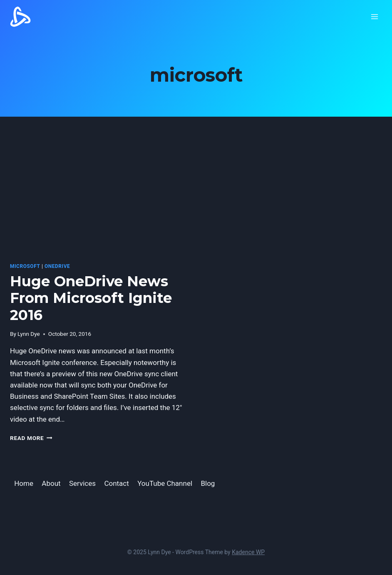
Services (82, 483)
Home (24, 483)
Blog (208, 483)
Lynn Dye (29, 334)
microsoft (25, 266)
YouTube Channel (165, 483)
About (51, 483)
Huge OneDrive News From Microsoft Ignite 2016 (91, 298)
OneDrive (57, 266)
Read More (31, 438)
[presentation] (99, 196)
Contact (116, 483)
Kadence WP (248, 552)
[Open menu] (374, 16)
